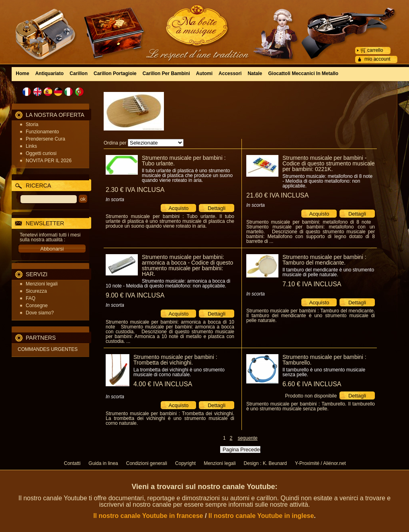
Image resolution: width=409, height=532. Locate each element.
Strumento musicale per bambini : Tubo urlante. (184, 161)
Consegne (37, 306)
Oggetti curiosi (41, 153)
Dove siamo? (40, 313)
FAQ (31, 298)
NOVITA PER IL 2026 (49, 161)
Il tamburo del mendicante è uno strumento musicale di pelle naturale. (328, 272)
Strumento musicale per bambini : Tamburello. (324, 360)
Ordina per (115, 143)
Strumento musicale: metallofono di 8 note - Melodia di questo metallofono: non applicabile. (327, 181)
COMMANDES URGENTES (48, 349)
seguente (248, 438)
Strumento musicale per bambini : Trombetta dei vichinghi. (175, 360)
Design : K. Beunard (265, 463)
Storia (32, 124)
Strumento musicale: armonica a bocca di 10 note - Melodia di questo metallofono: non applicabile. (168, 283)
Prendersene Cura (45, 139)
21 (277, 195)
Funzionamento (42, 132)
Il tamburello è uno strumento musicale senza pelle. (324, 372)
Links (31, 146)
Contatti (72, 463)
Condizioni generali (147, 463)
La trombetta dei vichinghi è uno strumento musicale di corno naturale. (179, 372)
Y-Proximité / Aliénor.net (320, 463)
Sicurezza (36, 291)
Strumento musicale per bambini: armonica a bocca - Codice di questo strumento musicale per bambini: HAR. (187, 265)
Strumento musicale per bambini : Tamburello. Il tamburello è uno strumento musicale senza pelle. (311, 406)
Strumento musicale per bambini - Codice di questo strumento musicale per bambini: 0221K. (329, 163)
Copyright (185, 463)
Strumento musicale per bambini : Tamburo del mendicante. (324, 260)
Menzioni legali (42, 284)
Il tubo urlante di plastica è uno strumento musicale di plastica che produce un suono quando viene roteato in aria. (187, 175)
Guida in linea (103, 463)
